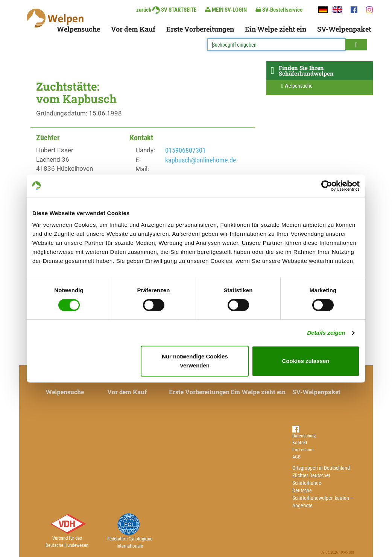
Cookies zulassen (306, 361)
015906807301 (185, 150)
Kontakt (300, 442)
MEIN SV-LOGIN (226, 10)
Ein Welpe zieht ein (276, 29)
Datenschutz (304, 436)
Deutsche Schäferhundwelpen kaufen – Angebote (323, 498)
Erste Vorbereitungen (200, 29)
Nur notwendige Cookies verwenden (195, 361)
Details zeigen (326, 333)
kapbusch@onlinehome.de (201, 160)
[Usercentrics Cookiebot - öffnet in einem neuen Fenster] (327, 186)
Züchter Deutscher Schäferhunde (311, 479)
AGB (296, 457)
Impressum (303, 450)
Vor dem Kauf (133, 29)
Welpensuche (78, 29)
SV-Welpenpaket (344, 29)
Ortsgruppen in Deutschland (321, 468)
